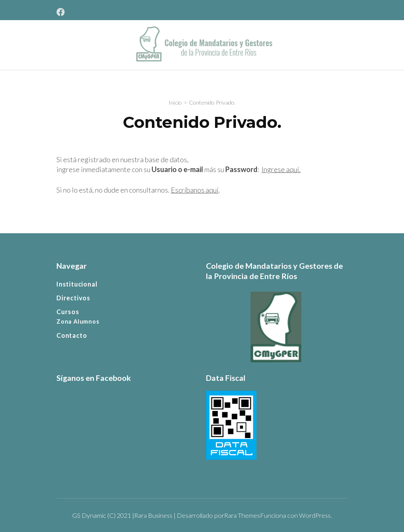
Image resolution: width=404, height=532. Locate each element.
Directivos (73, 298)
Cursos (68, 312)
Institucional (77, 284)
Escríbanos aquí (195, 190)
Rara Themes (242, 515)
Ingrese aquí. (281, 169)
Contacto (72, 335)
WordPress (315, 515)
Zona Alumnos (78, 321)
